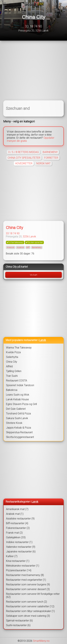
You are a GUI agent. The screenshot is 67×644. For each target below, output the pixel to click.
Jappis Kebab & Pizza (19, 428)
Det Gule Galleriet (16, 409)
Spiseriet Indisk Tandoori (20, 385)
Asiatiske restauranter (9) (20, 519)
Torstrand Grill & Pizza (18, 414)
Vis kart (33, 275)
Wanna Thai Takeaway (19, 348)
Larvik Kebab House (17, 399)
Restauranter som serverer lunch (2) (26, 602)
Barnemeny (37, 247)
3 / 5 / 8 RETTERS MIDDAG (23, 152)
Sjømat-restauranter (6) (19, 621)
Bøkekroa (12, 390)
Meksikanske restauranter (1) (23, 566)
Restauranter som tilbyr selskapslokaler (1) (30, 611)
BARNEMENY (50, 152)
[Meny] (5, 4)
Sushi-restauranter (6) (18, 625)
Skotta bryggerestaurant (20, 437)
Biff (28, 247)
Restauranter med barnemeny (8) (25, 575)
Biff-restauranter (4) (17, 523)
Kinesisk (11, 247)
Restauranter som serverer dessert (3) (28, 589)
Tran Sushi (12, 376)
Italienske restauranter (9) (21, 547)
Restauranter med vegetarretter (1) (26, 580)
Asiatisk (20, 247)
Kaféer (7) (12, 556)
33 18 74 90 (33, 26)
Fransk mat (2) (14, 533)
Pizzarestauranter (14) (19, 570)
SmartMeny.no (41, 641)
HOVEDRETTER (24, 163)
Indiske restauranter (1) (19, 542)
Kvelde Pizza (13, 352)
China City (34, 17)
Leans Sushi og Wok (18, 395)
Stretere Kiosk (14, 423)
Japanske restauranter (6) (21, 552)
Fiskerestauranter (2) (18, 528)
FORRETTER (51, 158)
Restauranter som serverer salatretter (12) (30, 606)
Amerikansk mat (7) (17, 509)
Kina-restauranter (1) (18, 561)
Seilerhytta (12, 357)
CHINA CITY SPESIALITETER (24, 158)
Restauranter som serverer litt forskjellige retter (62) (33, 595)
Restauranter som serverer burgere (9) (28, 584)
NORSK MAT (43, 163)
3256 (26, 237)
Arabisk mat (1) (15, 514)
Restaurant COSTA (17, 381)
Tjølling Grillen (14, 371)
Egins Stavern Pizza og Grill (21, 404)
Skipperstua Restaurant (19, 432)
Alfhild (9, 366)
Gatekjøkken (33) (16, 537)
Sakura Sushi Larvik (17, 418)
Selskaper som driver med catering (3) (28, 616)
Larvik (33, 237)
